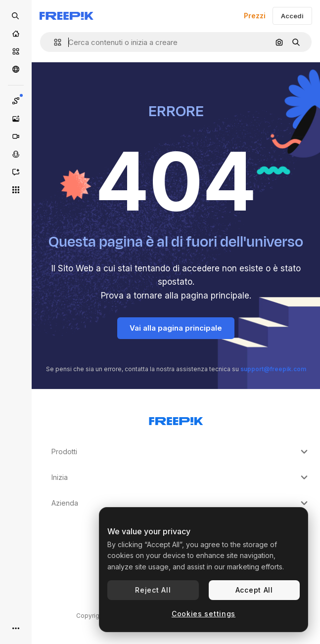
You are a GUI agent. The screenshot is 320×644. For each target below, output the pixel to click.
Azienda (181, 503)
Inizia (181, 477)
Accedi (292, 16)
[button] (54, 42)
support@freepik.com (273, 369)
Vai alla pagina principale (176, 328)
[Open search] (16, 16)
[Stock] (16, 51)
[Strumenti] (16, 190)
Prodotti (181, 452)
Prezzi (255, 16)
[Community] (16, 69)
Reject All (153, 590)
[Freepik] (67, 16)
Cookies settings (204, 614)
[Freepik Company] (176, 419)
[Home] (16, 34)
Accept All (254, 590)
